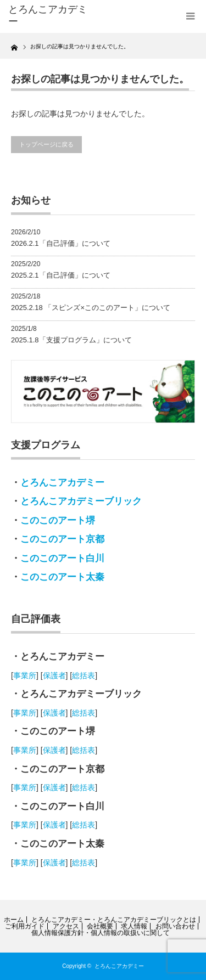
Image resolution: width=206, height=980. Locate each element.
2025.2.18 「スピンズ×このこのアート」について (91, 308)
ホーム (14, 920)
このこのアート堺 (58, 520)
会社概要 (100, 926)
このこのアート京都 (62, 539)
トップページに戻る (46, 144)
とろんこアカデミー (62, 483)
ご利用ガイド (25, 926)
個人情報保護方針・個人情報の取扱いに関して (101, 933)
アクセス (66, 926)
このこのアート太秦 (62, 577)
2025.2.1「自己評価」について (61, 275)
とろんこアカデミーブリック (81, 501)
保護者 (54, 675)
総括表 (83, 675)
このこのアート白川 (62, 558)
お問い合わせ (175, 926)
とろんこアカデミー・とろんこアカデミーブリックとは (114, 920)
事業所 (25, 675)
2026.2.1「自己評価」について (61, 243)
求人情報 (134, 926)
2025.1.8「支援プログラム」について (71, 340)
